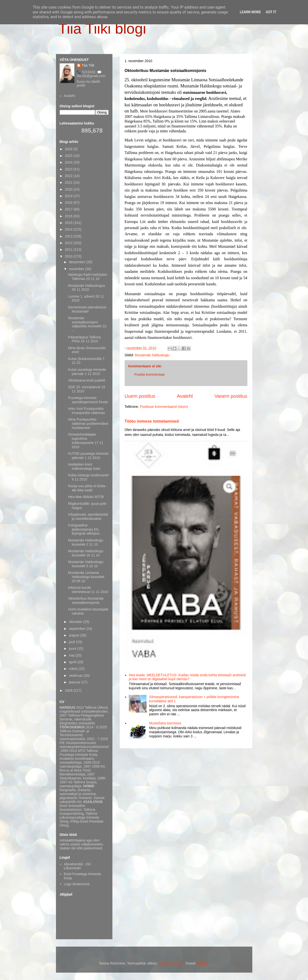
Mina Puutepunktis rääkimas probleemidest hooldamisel (88, 424)
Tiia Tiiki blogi (102, 29)
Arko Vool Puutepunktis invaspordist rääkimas (86, 411)
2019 (69, 196)
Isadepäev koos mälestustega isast (84, 466)
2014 (69, 229)
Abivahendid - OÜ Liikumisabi (77, 866)
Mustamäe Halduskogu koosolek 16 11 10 (86, 553)
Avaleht (185, 396)
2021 (69, 182)
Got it (271, 12)
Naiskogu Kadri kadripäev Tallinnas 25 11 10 (88, 277)
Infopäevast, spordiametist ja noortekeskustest (88, 517)
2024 (69, 162)
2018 (69, 203)
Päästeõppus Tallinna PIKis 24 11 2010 (84, 339)
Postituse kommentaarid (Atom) (164, 407)
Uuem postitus (140, 396)
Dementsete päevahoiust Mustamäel (87, 309)
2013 (69, 236)
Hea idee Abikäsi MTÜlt (86, 497)
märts (74, 669)
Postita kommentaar (150, 374)
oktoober (76, 622)
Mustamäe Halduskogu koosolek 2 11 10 (86, 542)
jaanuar (75, 682)
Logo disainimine (77, 884)
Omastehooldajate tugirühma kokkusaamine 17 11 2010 (86, 441)
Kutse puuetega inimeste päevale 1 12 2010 (87, 372)
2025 (69, 156)
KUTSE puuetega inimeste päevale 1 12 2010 (88, 456)
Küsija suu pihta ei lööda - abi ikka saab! (88, 488)
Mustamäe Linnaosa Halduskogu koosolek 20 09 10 (86, 577)
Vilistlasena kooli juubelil (87, 380)
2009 (69, 690)
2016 (69, 216)
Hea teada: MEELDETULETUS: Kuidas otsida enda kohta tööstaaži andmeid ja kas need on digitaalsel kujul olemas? (187, 677)
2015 (69, 223)
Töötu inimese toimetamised (152, 421)
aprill (73, 662)
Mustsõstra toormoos (165, 723)
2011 (69, 249)
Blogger (202, 963)
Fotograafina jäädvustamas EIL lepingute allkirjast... (85, 529)
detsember (78, 262)
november (77, 269)
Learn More (250, 12)
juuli (73, 642)
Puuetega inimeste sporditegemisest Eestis (88, 400)
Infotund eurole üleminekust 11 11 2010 (88, 590)
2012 (69, 243)
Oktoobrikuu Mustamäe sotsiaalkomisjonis (86, 600)
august (75, 635)
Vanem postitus (231, 396)
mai (72, 655)
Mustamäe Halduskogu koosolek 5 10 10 (86, 564)
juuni (73, 649)
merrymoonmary (171, 963)
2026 (69, 149)
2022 (69, 176)
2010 (69, 256)
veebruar (76, 676)
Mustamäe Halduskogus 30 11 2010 (86, 288)
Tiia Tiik (88, 65)
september (78, 629)
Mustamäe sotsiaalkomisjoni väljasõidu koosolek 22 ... (87, 324)
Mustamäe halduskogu (152, 355)
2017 (69, 209)
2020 (69, 189)
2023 (69, 169)
